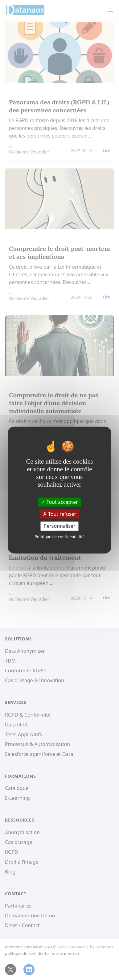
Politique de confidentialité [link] (59, 536)
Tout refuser (59, 514)
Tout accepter (59, 502)
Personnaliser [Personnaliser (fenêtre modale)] (60, 526)
